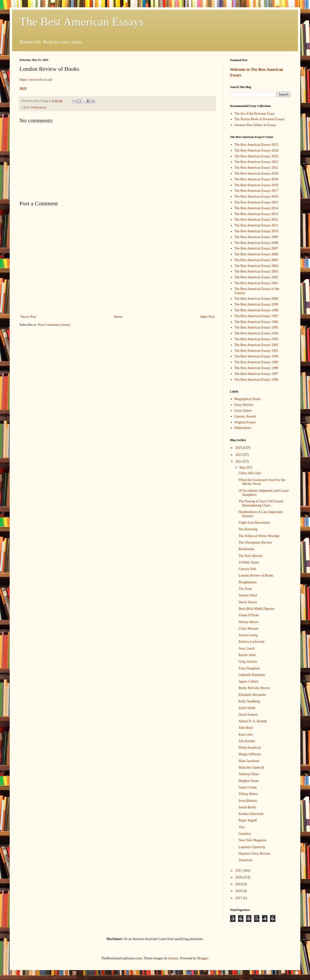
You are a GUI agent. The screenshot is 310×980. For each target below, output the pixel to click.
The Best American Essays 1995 (256, 327)
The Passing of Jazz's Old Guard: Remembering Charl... (261, 503)
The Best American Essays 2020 (256, 173)
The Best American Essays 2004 (256, 266)
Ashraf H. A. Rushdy (253, 721)
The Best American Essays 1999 (256, 304)
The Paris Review (251, 556)
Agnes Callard (248, 681)
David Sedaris (248, 715)
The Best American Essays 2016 (256, 197)
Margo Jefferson (250, 754)
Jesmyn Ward (248, 595)
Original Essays (245, 422)
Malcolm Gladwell (251, 767)
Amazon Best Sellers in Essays (255, 125)
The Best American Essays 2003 (256, 271)
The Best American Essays (81, 22)
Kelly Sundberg (249, 701)
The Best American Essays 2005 (256, 260)
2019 (239, 884)
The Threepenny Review (255, 542)
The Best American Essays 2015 (256, 202)
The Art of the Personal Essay (255, 114)
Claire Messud (248, 629)
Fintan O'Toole (249, 615)
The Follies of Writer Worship (259, 536)
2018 (239, 891)
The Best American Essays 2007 (256, 248)
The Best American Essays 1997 (256, 316)
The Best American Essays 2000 (256, 299)
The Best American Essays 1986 (256, 380)
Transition (245, 860)
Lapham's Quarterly (252, 847)
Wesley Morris (248, 622)
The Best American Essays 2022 (256, 162)
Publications (39, 107)
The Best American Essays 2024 (256, 150)
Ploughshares (248, 582)
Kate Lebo (246, 735)
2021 (23, 88)
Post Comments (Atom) (54, 325)
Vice (242, 827)
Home (118, 317)
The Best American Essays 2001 (256, 283)
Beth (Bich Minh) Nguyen (256, 609)
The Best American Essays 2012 (256, 220)
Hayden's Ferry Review (255, 854)
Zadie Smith (247, 708)
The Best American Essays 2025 (256, 145)
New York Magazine (252, 840)
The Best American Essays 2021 (256, 168)
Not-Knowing (248, 529)
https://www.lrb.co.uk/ (36, 79)
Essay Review (244, 405)
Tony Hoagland (249, 668)
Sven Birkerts (248, 801)
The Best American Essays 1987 (256, 374)
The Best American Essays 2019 (256, 179)
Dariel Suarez (248, 602)
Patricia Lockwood (251, 642)
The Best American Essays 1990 (256, 356)
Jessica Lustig (248, 635)
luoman (173, 958)
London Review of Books (256, 575)
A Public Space (249, 562)
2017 (239, 898)
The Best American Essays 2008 (256, 243)
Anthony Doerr (249, 774)
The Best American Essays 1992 (256, 345)
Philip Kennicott (250, 748)
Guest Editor (243, 411)
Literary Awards (245, 416)
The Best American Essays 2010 (256, 231)
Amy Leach (247, 648)
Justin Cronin (248, 787)
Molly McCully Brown (254, 688)
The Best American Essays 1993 (256, 339)
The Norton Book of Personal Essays (260, 119)
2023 (239, 455)
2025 (239, 448)
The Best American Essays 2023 (256, 156)
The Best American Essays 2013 (256, 214)
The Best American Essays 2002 (256, 277)
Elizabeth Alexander (252, 695)
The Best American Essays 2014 (256, 208)
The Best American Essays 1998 (256, 310)
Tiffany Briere (248, 794)
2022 (239, 462)
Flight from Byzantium (254, 523)
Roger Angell (248, 820)
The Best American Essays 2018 (256, 185)
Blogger (202, 958)
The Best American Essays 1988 (256, 368)
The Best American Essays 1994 (256, 333)
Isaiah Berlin (247, 807)
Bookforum (246, 549)
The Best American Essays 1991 (256, 351)
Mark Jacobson (249, 761)
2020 (239, 877)
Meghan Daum (249, 781)
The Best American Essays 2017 (256, 191)
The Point (245, 589)
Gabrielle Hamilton (252, 675)
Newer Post (28, 317)
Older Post (207, 317)
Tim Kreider (247, 741)
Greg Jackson (248, 662)
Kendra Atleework (251, 814)
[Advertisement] (117, 161)
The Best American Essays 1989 (256, 362)
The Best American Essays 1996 (256, 322)
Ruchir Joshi (247, 655)
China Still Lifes (250, 473)
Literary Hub (247, 569)
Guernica (245, 834)
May (243, 468)
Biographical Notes (248, 399)
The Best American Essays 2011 (256, 225)
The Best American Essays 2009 (256, 237)
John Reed (246, 728)
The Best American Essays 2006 (256, 254)
